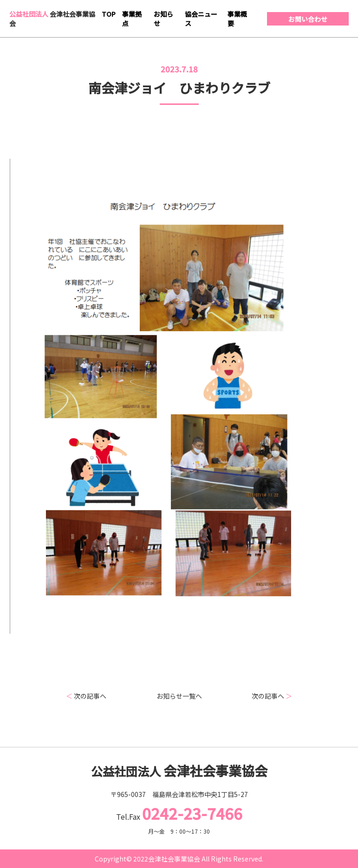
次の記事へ (86, 696)
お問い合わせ (308, 19)
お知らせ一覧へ (179, 696)
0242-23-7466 (192, 813)
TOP (109, 14)
